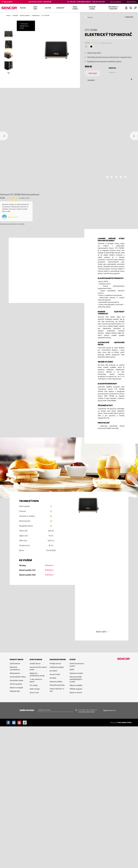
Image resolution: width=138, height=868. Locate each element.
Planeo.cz (112, 72)
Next (9, 73)
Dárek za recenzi (76, 692)
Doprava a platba (56, 682)
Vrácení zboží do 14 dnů (57, 690)
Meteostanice (15, 673)
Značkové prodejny (57, 667)
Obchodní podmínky (57, 685)
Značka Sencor (35, 663)
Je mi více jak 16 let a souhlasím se (87, 711)
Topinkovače (129, 17)
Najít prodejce (8, 2)
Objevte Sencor (132, 2)
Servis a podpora (116, 2)
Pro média (33, 685)
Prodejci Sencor (55, 663)
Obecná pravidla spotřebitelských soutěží (76, 679)
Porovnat (90, 17)
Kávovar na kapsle (16, 688)
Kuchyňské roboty (16, 680)
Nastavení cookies (76, 673)
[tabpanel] (69, 141)
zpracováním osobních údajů (86, 712)
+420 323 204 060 (98, 2)
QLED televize (15, 663)
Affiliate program (76, 689)
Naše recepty (35, 689)
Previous (4, 136)
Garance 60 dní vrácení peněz (38, 668)
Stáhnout (49, 565)
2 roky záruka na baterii (36, 680)
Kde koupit (93, 73)
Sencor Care (34, 692)
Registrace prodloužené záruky (37, 674)
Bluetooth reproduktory (15, 668)
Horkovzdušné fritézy (18, 677)
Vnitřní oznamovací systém (77, 665)
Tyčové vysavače (16, 684)
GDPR (72, 670)
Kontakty (53, 678)
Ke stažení (91, 80)
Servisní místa (55, 674)
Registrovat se (109, 710)
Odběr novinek (27, 710)
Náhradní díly (15, 691)
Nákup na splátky (76, 685)
